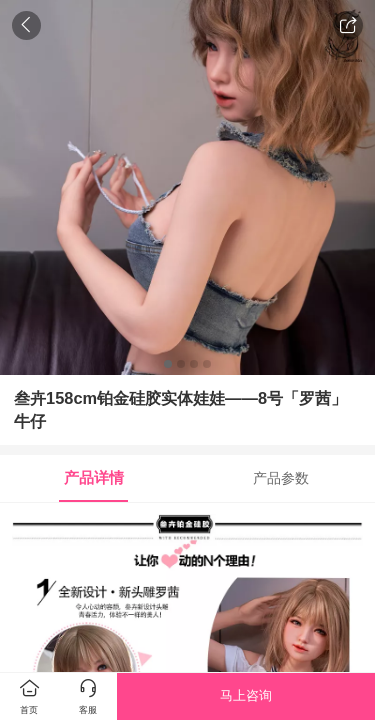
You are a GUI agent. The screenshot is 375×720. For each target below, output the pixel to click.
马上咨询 (246, 695)
